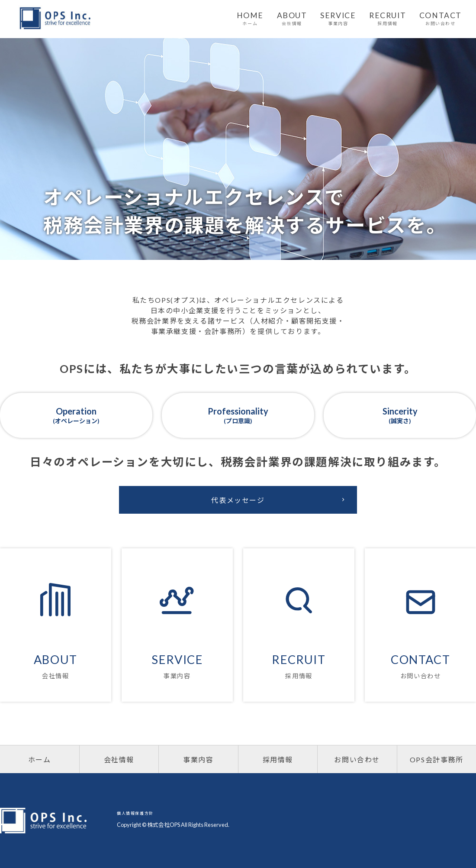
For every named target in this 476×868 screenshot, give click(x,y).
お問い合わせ (357, 759)
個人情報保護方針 (135, 813)
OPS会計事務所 (437, 759)
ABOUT (292, 19)
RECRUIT (388, 19)
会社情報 (119, 759)
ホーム (40, 759)
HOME (250, 19)
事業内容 (198, 759)
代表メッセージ (280, 500)
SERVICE (338, 19)
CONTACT (441, 19)
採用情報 (278, 759)
